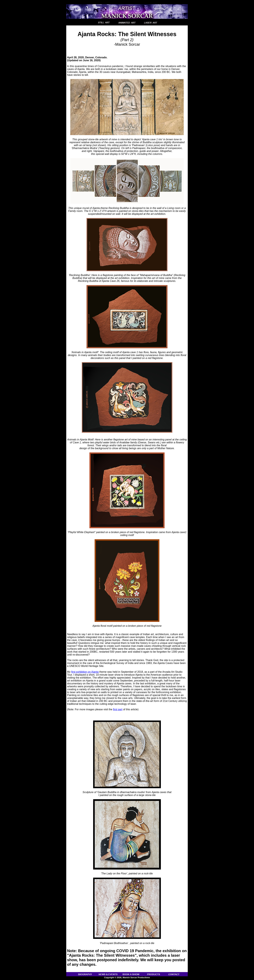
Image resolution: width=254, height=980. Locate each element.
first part (118, 709)
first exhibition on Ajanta (85, 672)
